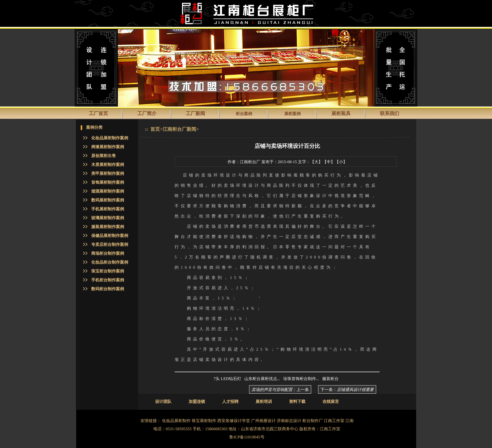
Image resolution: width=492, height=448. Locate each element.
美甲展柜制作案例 (108, 173)
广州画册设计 (263, 421)
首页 (155, 129)
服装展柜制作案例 (108, 227)
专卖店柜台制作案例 (110, 244)
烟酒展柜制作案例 (108, 191)
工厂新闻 (195, 114)
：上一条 (280, 390)
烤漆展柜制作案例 (108, 147)
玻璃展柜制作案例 (108, 218)
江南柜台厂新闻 (179, 129)
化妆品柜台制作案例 (110, 262)
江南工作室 (334, 421)
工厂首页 (98, 114)
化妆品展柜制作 (176, 421)
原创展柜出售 (104, 156)
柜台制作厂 (313, 421)
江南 (350, 421)
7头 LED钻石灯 (227, 379)
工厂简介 (147, 114)
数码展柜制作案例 (108, 200)
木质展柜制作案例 (108, 165)
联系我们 (389, 114)
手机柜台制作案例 (108, 280)
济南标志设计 (289, 421)
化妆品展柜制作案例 (110, 138)
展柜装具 (341, 114)
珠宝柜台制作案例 (108, 271)
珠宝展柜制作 (204, 421)
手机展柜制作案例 (108, 209)
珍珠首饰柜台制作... (301, 379)
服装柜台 (330, 379)
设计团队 (163, 402)
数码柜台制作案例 (108, 289)
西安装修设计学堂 (234, 421)
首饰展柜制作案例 (108, 182)
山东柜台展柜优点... (262, 379)
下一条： (347, 390)
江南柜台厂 (250, 162)
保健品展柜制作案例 (110, 236)
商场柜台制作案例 (108, 253)
